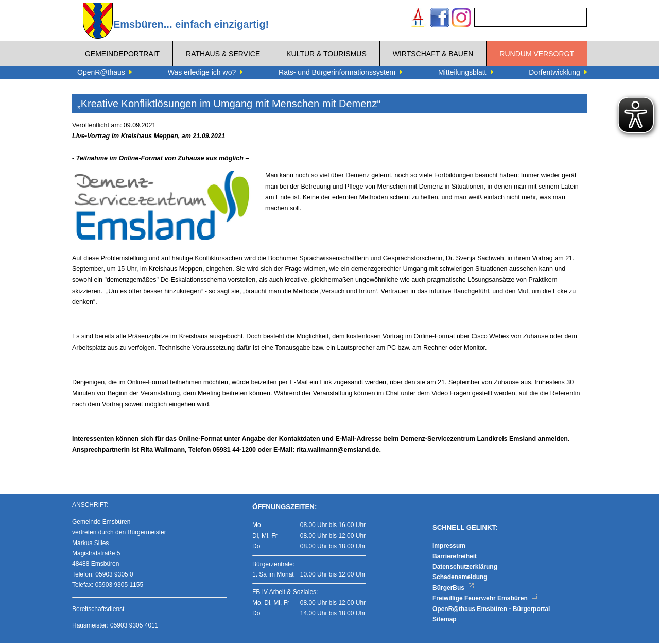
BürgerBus (453, 588)
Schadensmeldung (460, 578)
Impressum (449, 547)
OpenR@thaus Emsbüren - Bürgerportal (491, 609)
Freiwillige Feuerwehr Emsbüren (485, 599)
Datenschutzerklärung (465, 567)
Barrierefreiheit (455, 557)
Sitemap (445, 620)
